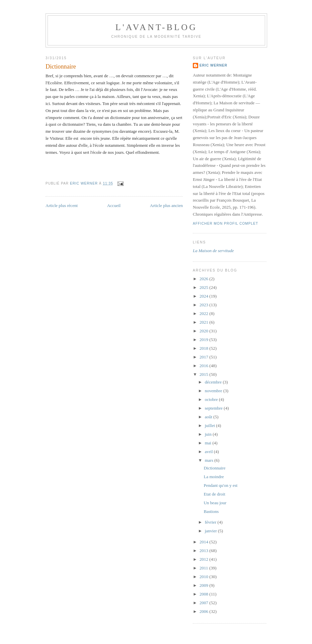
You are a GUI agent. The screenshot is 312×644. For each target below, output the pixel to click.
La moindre (214, 477)
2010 (204, 577)
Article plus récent (62, 205)
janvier (211, 531)
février (211, 522)
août (209, 417)
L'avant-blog (156, 27)
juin (209, 434)
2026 (204, 279)
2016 (204, 366)
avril (209, 452)
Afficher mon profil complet (225, 224)
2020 (204, 331)
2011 (204, 568)
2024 (204, 296)
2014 (204, 542)
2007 (204, 603)
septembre (214, 408)
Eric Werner (213, 65)
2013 (204, 551)
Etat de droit (214, 494)
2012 (204, 559)
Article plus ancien (166, 205)
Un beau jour (215, 503)
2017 (204, 357)
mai (209, 443)
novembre (214, 391)
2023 (204, 305)
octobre (212, 399)
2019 (204, 340)
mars (210, 460)
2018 (204, 348)
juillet (211, 425)
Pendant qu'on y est (220, 485)
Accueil (114, 205)
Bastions (211, 511)
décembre (214, 382)
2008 (204, 594)
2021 (204, 322)
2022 (204, 313)
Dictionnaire (214, 468)
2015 (204, 374)
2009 (204, 585)
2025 (204, 287)
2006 (204, 611)
